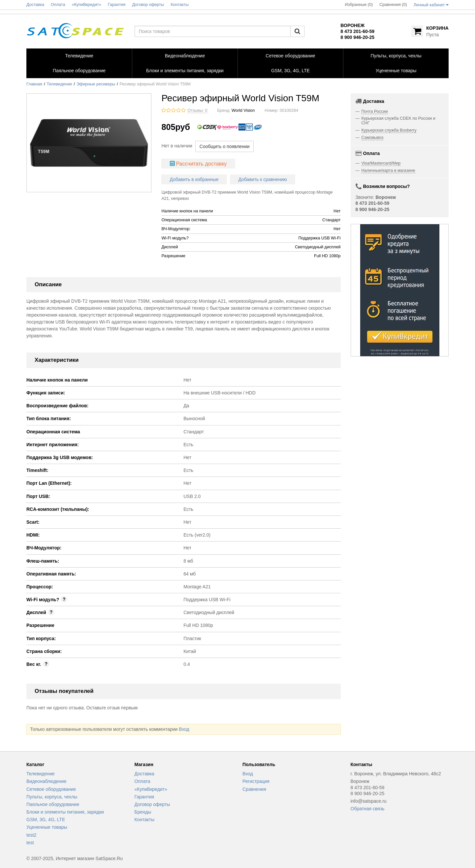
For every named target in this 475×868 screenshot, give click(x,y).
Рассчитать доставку (201, 164)
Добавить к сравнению (263, 179)
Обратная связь (368, 809)
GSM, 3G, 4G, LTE (46, 820)
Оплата (142, 781)
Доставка (144, 774)
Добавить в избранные (194, 179)
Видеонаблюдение (46, 781)
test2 (31, 835)
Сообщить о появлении (225, 146)
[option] (400, 290)
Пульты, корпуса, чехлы (52, 797)
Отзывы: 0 (197, 110)
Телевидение (60, 84)
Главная (34, 84)
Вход (184, 729)
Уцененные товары (47, 827)
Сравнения (254, 789)
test (30, 843)
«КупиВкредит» (151, 789)
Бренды (143, 812)
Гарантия (144, 797)
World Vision (243, 110)
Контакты (144, 820)
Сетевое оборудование (51, 789)
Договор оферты (152, 804)
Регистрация (256, 781)
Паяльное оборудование (53, 804)
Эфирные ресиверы (96, 84)
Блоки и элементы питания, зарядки (65, 812)
